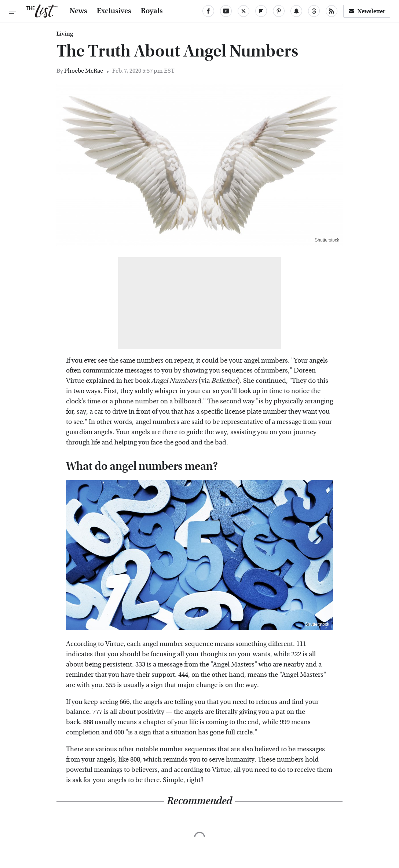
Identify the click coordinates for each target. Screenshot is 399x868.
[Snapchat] (296, 11)
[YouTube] (226, 11)
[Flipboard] (261, 11)
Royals (152, 11)
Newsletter (367, 11)
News (78, 11)
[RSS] (332, 11)
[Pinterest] (279, 11)
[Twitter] (244, 11)
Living (65, 34)
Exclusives (114, 11)
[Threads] (314, 11)
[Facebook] (208, 11)
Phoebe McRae (84, 71)
